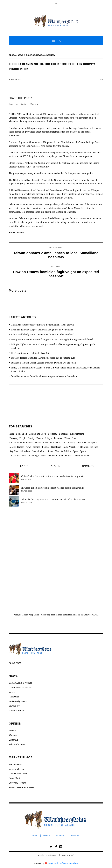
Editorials (13, 740)
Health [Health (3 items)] (38, 443)
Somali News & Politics (20, 683)
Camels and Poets (18, 774)
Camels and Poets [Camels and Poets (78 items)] (38, 434)
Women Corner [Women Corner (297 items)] (56, 456)
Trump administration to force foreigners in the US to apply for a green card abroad (52, 339)
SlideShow (14, 706)
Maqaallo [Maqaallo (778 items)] (93, 443)
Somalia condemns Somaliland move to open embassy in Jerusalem (44, 376)
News (39, 55)
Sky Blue (61, 836)
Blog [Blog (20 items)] (12, 434)
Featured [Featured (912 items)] (58, 438)
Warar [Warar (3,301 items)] (44, 456)
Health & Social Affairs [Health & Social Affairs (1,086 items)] (54, 443)
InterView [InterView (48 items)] (82, 443)
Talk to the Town (17, 744)
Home (35, 836)
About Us (75, 836)
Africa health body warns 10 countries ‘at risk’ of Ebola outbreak (43, 334)
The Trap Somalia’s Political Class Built (31, 353)
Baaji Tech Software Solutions (63, 863)
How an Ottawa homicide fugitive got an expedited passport (56, 274)
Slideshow (49, 55)
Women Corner (17, 769)
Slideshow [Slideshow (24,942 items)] (25, 451)
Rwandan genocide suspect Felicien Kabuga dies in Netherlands (42, 330)
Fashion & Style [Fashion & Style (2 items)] (44, 438)
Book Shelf (15, 778)
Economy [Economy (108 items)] (53, 434)
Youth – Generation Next (22, 787)
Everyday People (18, 783)
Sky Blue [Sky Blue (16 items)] (14, 451)
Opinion (47, 836)
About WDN (15, 663)
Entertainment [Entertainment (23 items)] (77, 434)
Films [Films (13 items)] (67, 438)
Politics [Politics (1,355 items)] (46, 447)
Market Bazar (15, 764)
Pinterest (34, 104)
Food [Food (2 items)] (74, 438)
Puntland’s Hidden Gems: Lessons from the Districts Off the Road (43, 363)
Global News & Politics (22, 55)
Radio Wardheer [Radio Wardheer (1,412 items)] (71, 447)
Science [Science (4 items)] (94, 447)
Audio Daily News (18, 701)
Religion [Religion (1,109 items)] (84, 447)
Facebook (14, 104)
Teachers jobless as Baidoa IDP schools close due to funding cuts (43, 358)
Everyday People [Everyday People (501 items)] (18, 438)
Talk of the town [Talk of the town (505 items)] (18, 456)
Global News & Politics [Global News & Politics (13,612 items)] (21, 443)
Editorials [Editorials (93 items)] (64, 434)
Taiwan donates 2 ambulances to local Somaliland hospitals (56, 255)
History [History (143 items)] (71, 443)
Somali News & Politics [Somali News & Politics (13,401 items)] (59, 451)
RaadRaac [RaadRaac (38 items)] (56, 447)
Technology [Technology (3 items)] (33, 456)
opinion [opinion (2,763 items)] (37, 447)
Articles (12, 731)
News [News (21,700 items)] (28, 447)
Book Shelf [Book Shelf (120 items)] (22, 434)
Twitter (24, 104)
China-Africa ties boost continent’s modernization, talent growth (42, 325)
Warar (12, 692)
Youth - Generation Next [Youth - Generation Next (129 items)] (77, 456)
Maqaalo (13, 735)
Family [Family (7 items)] (31, 438)
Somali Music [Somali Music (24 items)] (39, 451)
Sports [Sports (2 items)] (83, 451)
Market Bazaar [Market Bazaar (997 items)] (17, 447)
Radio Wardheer (17, 710)
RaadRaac (14, 697)
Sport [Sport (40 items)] (76, 451)
